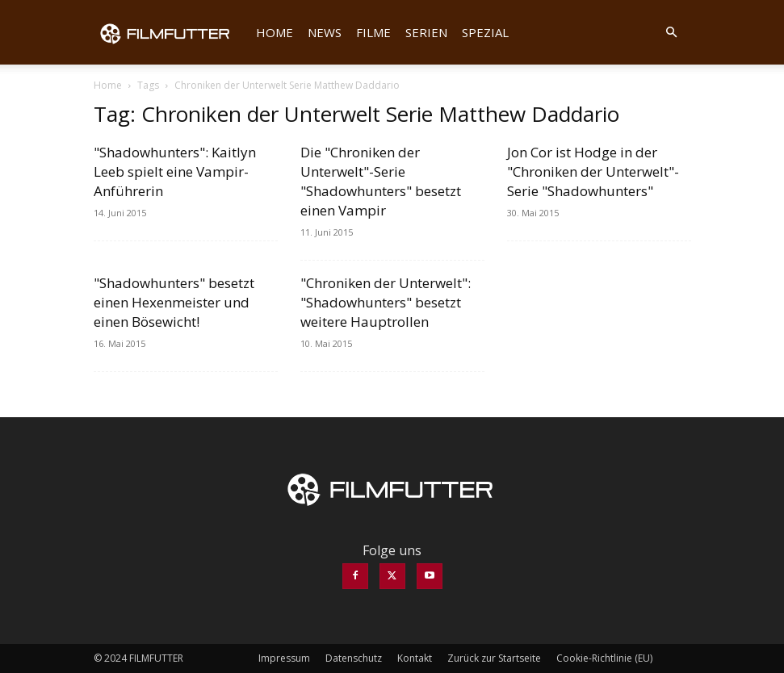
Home (275, 32)
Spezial (485, 32)
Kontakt (415, 658)
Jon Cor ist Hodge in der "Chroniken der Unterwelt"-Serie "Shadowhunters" (593, 171)
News (325, 32)
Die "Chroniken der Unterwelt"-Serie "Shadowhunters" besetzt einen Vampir (381, 181)
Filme (373, 32)
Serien (426, 32)
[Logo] (171, 32)
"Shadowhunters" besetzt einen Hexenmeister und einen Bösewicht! (174, 302)
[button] (672, 32)
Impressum (284, 658)
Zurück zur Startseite (494, 658)
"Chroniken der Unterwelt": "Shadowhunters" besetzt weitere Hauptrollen (386, 302)
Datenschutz (354, 658)
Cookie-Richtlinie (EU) (604, 658)
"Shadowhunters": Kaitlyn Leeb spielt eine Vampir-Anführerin (175, 171)
